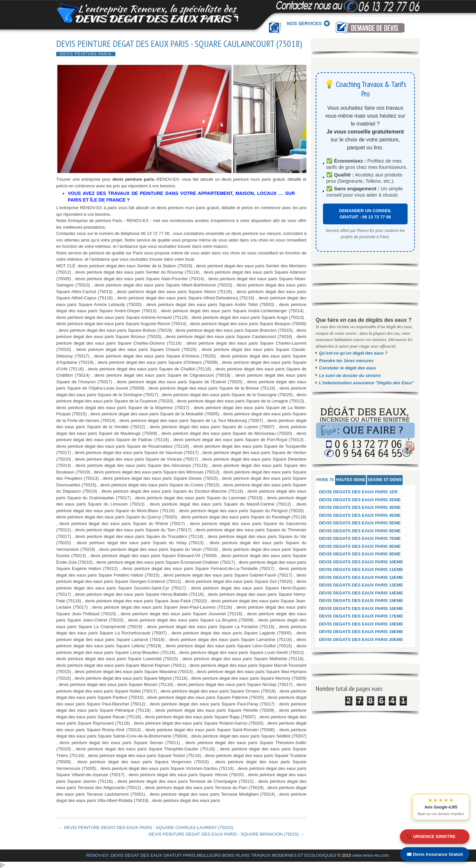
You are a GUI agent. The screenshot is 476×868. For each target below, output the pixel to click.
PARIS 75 (325, 480)
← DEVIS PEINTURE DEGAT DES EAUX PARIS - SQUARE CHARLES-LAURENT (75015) (146, 828)
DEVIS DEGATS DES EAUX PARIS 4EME (360, 515)
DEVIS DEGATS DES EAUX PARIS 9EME (360, 554)
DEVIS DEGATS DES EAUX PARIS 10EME (361, 562)
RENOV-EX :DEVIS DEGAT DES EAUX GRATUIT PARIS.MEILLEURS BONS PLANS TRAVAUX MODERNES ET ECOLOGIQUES (211, 855)
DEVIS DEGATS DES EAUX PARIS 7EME (360, 538)
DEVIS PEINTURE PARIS (86, 54)
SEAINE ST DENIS (385, 480)
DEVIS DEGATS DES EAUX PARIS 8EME (360, 546)
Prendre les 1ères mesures (346, 361)
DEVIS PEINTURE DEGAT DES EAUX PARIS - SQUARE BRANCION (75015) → (226, 834)
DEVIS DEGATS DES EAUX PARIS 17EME (361, 616)
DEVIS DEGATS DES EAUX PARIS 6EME (360, 531)
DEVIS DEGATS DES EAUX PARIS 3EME (360, 507)
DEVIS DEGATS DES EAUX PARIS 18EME (361, 624)
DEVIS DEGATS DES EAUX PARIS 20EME (361, 640)
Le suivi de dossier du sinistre (350, 376)
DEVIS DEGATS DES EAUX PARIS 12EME (361, 577)
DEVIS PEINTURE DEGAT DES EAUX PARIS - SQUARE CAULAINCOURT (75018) (179, 44)
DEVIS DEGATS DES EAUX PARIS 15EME (361, 601)
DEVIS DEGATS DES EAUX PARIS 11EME (361, 569)
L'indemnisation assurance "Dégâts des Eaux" (366, 383)
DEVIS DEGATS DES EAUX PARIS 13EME (361, 585)
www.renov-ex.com (371, 855)
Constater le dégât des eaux (348, 368)
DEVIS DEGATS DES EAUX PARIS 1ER (358, 492)
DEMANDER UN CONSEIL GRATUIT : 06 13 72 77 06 (365, 214)
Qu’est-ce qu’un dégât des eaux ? (353, 353)
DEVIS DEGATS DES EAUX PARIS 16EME (361, 608)
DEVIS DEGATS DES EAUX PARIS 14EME (361, 593)
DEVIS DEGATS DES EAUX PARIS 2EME (360, 500)
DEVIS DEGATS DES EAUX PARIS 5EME (360, 523)
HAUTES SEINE (351, 480)
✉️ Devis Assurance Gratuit (435, 854)
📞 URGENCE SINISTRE (431, 836)
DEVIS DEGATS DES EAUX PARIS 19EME (361, 632)
